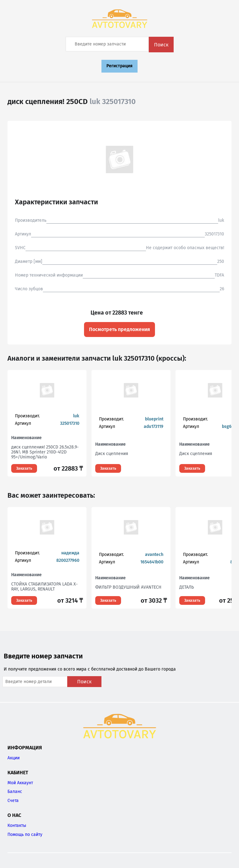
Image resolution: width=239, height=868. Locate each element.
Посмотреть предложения (119, 329)
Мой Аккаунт (20, 783)
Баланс (15, 792)
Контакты (17, 825)
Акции (14, 758)
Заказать (24, 468)
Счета (13, 801)
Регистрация (119, 66)
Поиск (161, 45)
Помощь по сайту (25, 835)
